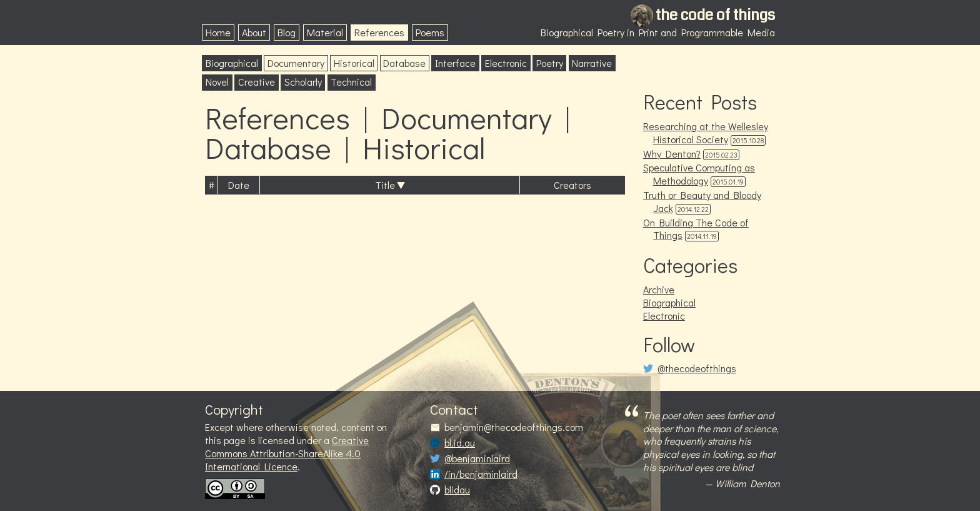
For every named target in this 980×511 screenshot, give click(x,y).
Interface (455, 63)
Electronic (506, 63)
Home (218, 32)
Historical (354, 63)
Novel (217, 82)
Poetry (550, 63)
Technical (351, 82)
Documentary (296, 63)
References (379, 32)
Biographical (232, 63)
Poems (430, 32)
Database (404, 63)
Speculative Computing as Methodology (699, 174)
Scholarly (303, 82)
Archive (659, 289)
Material (325, 32)
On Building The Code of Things (696, 229)
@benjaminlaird (477, 458)
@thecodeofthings (697, 368)
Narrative (592, 63)
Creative (257, 82)
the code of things (715, 15)
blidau (457, 490)
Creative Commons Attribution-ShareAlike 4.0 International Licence (287, 453)
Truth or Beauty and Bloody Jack (702, 201)
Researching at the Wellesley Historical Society (706, 133)
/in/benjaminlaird (481, 474)
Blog (287, 32)
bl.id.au (460, 443)
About (254, 32)
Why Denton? (672, 154)
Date (239, 185)
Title (385, 185)
